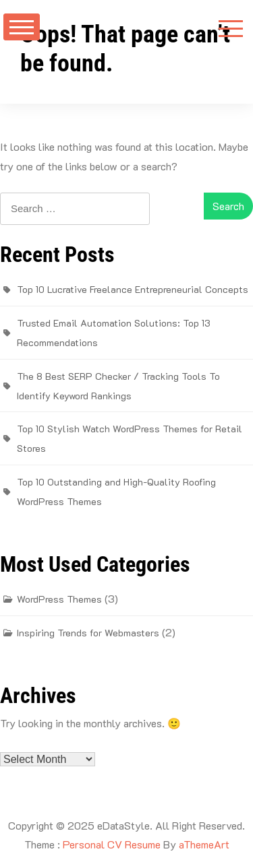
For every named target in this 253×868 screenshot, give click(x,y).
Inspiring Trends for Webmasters (88, 633)
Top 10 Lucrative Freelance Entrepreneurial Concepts (133, 289)
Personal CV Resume (112, 844)
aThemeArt (204, 844)
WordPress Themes (59, 599)
